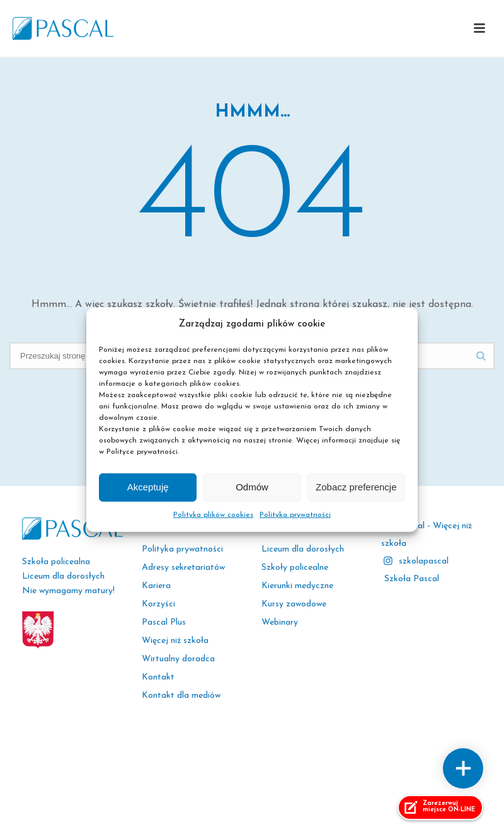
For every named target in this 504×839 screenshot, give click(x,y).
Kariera (156, 586)
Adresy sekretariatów (183, 568)
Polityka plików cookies (213, 515)
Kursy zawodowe (294, 604)
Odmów (252, 487)
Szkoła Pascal (412, 579)
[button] (479, 29)
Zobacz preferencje (356, 487)
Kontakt (158, 677)
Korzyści (158, 604)
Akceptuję (148, 487)
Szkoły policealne (295, 568)
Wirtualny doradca (178, 659)
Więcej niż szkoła (175, 641)
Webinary (280, 622)
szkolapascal (424, 561)
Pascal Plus (164, 622)
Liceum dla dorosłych (303, 549)
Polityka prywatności (295, 515)
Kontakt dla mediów (181, 696)
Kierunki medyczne (297, 586)
